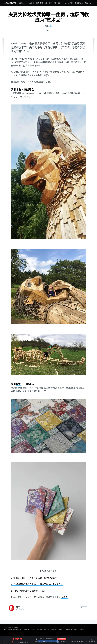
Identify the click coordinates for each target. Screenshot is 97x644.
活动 (65, 3)
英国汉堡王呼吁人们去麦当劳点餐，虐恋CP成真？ (34, 578)
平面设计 (31, 3)
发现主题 (88, 3)
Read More (84, 608)
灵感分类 (53, 630)
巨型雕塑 (29, 89)
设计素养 (49, 3)
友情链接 (82, 630)
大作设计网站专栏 (10, 3)
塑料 (19, 384)
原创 (51, 26)
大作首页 (46, 630)
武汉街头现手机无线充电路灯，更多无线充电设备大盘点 (37, 584)
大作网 (71, 3)
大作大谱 (75, 630)
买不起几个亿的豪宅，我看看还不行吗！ (29, 591)
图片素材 (40, 3)
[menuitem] (22, 3)
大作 (18, 607)
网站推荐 (57, 3)
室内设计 (22, 3)
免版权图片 (79, 3)
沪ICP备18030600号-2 (29, 630)
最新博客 (40, 630)
